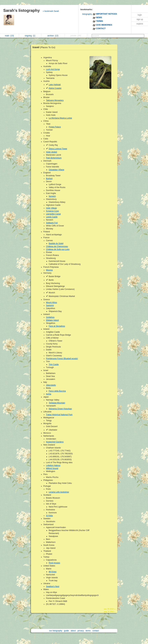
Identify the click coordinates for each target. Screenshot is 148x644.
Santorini (50, 305)
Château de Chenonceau (57, 246)
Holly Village (51, 208)
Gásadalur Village (56, 170)
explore (140, 24)
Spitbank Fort (52, 223)
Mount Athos (52, 302)
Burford (49, 179)
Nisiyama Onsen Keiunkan (60, 409)
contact (96, 631)
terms (88, 631)
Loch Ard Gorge (53, 69)
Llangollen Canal (53, 214)
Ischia (49, 394)
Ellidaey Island (52, 320)
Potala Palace (55, 127)
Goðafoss (50, 317)
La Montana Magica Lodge (60, 118)
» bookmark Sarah (51, 11)
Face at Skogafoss (57, 326)
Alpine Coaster (55, 88)
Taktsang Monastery (55, 100)
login (140, 15)
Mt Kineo (53, 572)
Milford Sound (52, 468)
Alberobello (51, 385)
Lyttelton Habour (53, 465)
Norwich (52, 196)
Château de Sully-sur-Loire (58, 249)
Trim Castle (54, 364)
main (9, 36)
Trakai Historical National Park (59, 415)
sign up (140, 19)
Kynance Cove (52, 211)
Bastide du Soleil (56, 243)
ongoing (30, 36)
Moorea (49, 270)
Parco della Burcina (57, 391)
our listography (56, 631)
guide (66, 631)
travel (45, 47)
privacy (81, 631)
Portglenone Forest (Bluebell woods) (62, 359)
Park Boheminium (54, 158)
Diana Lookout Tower (58, 149)
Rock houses (54, 563)
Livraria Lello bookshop (59, 492)
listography (87, 14)
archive (53, 36)
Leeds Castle (52, 217)
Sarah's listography (22, 10)
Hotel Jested (52, 152)
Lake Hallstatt (55, 85)
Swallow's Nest (53, 586)
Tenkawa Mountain (57, 403)
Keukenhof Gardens (55, 442)
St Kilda (49, 516)
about (73, 631)
